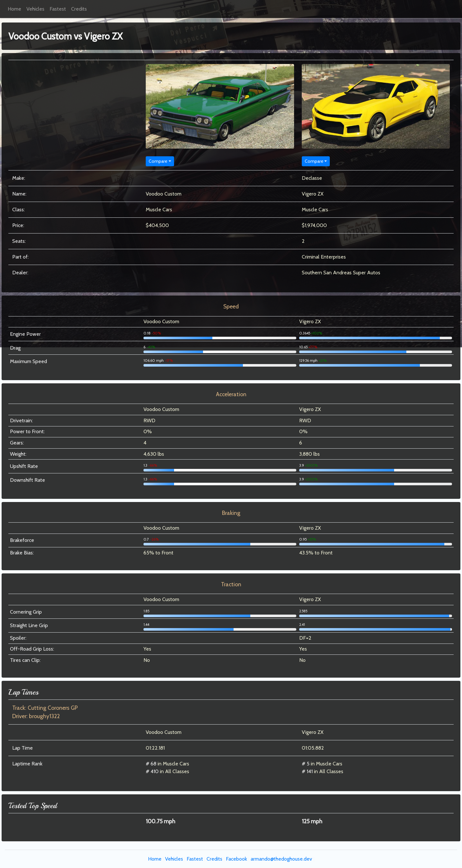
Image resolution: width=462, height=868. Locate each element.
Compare (158, 161)
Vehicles (35, 9)
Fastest (58, 9)
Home (14, 9)
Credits (79, 9)
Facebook (236, 859)
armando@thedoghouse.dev (281, 859)
